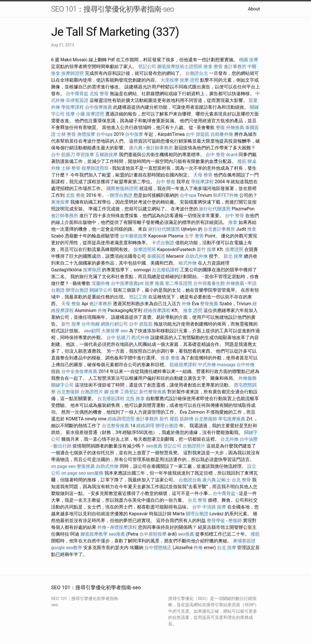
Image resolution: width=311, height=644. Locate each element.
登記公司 (147, 66)
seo (124, 331)
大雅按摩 (110, 331)
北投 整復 (75, 195)
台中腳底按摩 (133, 236)
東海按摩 (60, 202)
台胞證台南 (190, 480)
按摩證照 (95, 114)
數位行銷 (62, 446)
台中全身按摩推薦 (79, 371)
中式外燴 (207, 365)
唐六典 (136, 148)
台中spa (104, 134)
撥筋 (242, 161)
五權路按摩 (106, 155)
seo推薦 (154, 446)
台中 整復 (166, 182)
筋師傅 (187, 419)
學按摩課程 (73, 107)
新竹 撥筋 (169, 419)
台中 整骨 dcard (222, 155)
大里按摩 (170, 80)
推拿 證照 (193, 310)
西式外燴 (140, 338)
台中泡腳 (91, 324)
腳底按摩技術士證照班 (180, 66)
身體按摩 (86, 134)
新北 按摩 (233, 256)
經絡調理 (145, 426)
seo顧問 (92, 331)
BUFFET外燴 (226, 195)
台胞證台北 (197, 73)
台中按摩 (134, 134)
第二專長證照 (179, 283)
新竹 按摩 (206, 249)
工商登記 (129, 392)
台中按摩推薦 (98, 107)
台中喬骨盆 (77, 94)
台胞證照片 (92, 392)
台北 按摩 (227, 548)
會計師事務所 (159, 148)
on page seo (63, 466)
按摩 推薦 (154, 283)
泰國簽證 (156, 256)
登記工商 (138, 297)
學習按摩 (85, 155)
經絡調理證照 (121, 419)
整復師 (235, 520)
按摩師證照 (73, 73)
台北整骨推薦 (115, 426)
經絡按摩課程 (157, 310)
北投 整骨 (99, 94)
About (254, 9)
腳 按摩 (111, 392)
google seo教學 (67, 548)
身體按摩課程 (123, 527)
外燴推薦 (235, 127)
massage (226, 365)
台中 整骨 (235, 216)
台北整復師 (68, 392)
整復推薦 (86, 466)
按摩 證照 (189, 80)
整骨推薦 (209, 304)
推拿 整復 (170, 358)
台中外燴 (246, 365)
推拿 (233, 222)
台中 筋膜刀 (63, 155)
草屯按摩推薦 (232, 419)
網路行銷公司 (114, 324)
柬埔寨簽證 (244, 541)
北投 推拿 (135, 399)
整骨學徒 (216, 520)
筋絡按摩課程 (183, 365)
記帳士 (224, 480)
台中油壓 (249, 439)
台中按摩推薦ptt (127, 283)
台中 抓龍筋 (198, 134)
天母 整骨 (203, 175)
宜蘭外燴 (101, 283)
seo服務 (95, 473)
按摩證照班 (145, 249)
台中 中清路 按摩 (209, 507)
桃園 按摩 (249, 60)
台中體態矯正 (158, 548)
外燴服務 (248, 378)
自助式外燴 (196, 256)
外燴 (186, 304)
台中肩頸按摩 (153, 534)
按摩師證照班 (95, 168)
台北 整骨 (241, 480)
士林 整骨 (66, 134)
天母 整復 (71, 304)
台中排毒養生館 (209, 283)
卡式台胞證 (163, 243)
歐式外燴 (188, 263)
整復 (220, 127)
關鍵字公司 (101, 290)
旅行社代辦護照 (215, 209)
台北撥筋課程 (165, 270)
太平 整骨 (194, 236)
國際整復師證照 (122, 188)
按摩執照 (92, 270)
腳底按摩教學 (94, 534)
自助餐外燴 (222, 134)
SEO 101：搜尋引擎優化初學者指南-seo (112, 9)
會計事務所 (235, 66)
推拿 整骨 (213, 66)
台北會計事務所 (219, 229)
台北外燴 (229, 439)
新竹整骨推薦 (153, 392)
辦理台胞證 (121, 195)
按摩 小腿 (75, 114)
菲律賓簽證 (77, 100)
